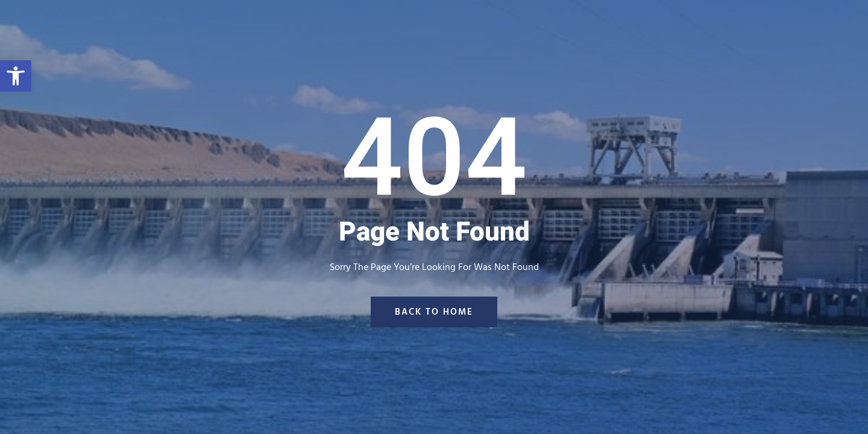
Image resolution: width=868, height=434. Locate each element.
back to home (434, 312)
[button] (16, 76)
